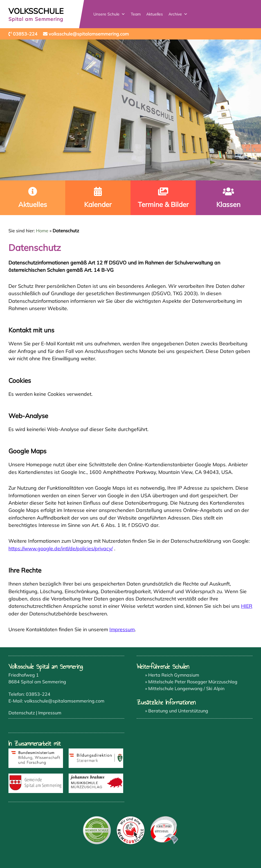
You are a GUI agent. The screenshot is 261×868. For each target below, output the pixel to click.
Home (42, 231)
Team (136, 14)
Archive (178, 14)
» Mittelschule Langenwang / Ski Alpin (185, 688)
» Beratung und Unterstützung (177, 711)
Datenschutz (22, 713)
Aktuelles (155, 14)
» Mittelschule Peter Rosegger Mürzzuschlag (191, 682)
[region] (130, 110)
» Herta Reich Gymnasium (172, 675)
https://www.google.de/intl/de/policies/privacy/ (61, 548)
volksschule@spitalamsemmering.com (64, 701)
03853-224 (38, 694)
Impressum (122, 629)
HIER (247, 606)
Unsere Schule (110, 14)
